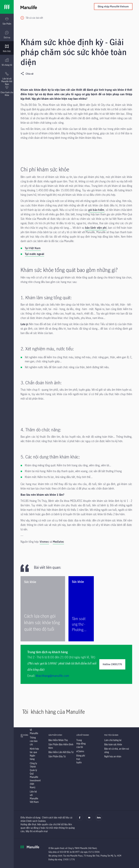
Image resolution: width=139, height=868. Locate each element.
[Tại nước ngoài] (34, 254)
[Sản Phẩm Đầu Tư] (57, 756)
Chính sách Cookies (36, 821)
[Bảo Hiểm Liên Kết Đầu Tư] (61, 752)
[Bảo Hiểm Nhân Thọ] (58, 740)
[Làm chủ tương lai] (113, 740)
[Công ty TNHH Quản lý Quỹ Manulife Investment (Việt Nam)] (35, 775)
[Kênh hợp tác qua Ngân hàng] (34, 754)
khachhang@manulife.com (52, 676)
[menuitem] (7, 21)
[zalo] (99, 820)
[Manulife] (48, 7)
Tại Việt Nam (33, 248)
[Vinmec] (44, 542)
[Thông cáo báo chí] (34, 741)
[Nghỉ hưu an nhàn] (113, 756)
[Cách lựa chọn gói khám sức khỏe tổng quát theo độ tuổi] (43, 609)
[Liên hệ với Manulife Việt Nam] (34, 797)
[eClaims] (80, 751)
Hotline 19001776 (112, 664)
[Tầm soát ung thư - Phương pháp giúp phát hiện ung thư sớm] (81, 609)
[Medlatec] (58, 542)
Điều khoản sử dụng (30, 817)
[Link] (7, 7)
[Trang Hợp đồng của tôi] (81, 744)
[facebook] (80, 820)
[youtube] (89, 820)
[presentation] (7, 21)
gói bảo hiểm (96, 210)
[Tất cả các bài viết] (32, 18)
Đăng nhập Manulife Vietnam (113, 6)
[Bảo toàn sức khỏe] (113, 744)
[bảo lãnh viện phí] (96, 228)
